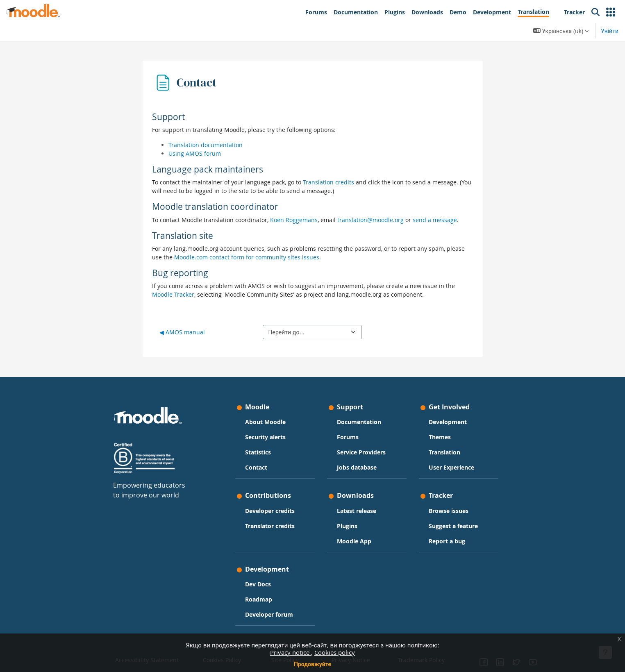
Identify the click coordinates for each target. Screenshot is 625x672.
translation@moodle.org (370, 220)
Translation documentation (206, 145)
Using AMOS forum (195, 153)
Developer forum (269, 614)
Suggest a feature (453, 526)
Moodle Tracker (173, 294)
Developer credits (270, 511)
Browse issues (449, 511)
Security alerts (265, 437)
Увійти (610, 31)
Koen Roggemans (294, 220)
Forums (348, 437)
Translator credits (270, 526)
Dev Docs (258, 584)
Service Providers (361, 452)
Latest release (357, 511)
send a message (435, 220)
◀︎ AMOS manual (182, 332)
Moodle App (354, 541)
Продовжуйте (312, 664)
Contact (256, 467)
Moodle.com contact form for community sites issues (247, 257)
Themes (440, 437)
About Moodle (265, 422)
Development (448, 422)
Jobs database (357, 467)
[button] (611, 12)
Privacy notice (291, 652)
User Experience (451, 467)
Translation (444, 452)
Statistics (258, 452)
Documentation (359, 422)
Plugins (347, 526)
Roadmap (259, 599)
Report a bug (447, 541)
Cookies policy (335, 652)
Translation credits (328, 182)
